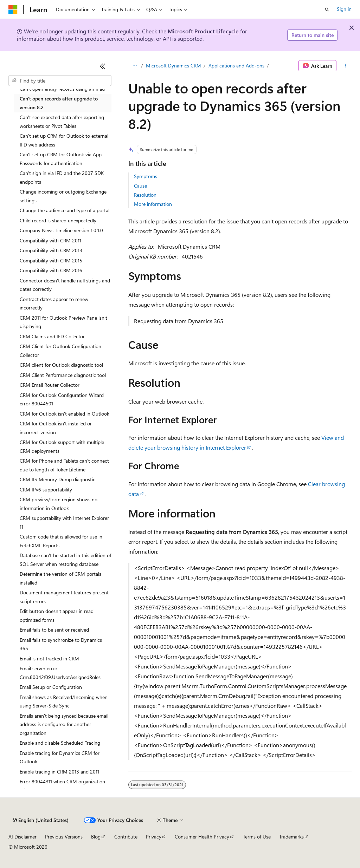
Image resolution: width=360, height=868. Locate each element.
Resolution (145, 195)
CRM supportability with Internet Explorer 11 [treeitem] (64, 522)
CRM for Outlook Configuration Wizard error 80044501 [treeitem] (62, 399)
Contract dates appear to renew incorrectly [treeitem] (54, 304)
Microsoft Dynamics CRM (173, 66)
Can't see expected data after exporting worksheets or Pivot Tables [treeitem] (62, 122)
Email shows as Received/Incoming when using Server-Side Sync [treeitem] (64, 701)
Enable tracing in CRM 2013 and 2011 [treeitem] (59, 772)
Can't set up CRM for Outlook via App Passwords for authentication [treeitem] (61, 159)
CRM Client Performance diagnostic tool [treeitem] (63, 375)
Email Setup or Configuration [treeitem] (51, 687)
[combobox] (60, 81)
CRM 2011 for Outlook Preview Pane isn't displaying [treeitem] (63, 322)
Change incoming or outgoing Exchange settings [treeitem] (63, 196)
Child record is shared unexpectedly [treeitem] (58, 220)
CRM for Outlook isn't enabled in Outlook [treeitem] (65, 414)
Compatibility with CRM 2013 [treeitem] (51, 250)
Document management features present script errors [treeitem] (64, 597)
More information (153, 204)
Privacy (154, 837)
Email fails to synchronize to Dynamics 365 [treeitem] (61, 644)
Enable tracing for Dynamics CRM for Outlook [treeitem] (60, 757)
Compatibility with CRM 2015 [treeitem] (51, 260)
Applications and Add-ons (236, 66)
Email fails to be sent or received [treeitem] (54, 630)
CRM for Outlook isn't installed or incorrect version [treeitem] (56, 428)
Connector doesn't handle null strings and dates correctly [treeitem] (65, 285)
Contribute (126, 837)
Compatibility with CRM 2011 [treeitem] (50, 240)
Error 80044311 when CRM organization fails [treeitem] (62, 786)
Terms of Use (257, 837)
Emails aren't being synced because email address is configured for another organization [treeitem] (64, 724)
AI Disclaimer (22, 837)
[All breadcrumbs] (134, 66)
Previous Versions (64, 837)
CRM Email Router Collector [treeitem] (50, 385)
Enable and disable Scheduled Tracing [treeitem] (60, 743)
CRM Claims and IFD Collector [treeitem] (52, 336)
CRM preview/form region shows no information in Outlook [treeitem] (59, 504)
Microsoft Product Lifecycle (203, 31)
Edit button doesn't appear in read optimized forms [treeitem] (57, 615)
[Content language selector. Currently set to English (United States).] (41, 820)
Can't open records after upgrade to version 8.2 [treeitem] (59, 103)
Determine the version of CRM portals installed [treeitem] (60, 578)
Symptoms (146, 176)
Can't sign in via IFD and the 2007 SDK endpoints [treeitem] (62, 177)
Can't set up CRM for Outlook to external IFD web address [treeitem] (64, 140)
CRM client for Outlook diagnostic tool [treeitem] (61, 365)
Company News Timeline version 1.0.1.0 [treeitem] (61, 230)
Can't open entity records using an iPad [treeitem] (62, 89)
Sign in (344, 9)
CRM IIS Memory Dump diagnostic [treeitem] (57, 479)
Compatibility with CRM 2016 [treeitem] (51, 270)
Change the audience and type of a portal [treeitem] (65, 210)
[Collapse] (103, 66)
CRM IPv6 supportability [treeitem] (46, 490)
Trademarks (291, 837)
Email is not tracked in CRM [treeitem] (49, 658)
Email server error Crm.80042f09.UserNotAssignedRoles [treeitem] (60, 673)
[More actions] (345, 66)
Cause (140, 186)
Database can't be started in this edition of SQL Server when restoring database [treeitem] (65, 560)
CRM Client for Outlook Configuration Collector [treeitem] (60, 351)
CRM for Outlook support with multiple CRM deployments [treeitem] (62, 446)
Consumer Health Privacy (202, 837)
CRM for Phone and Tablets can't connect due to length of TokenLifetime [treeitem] (64, 465)
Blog (96, 837)
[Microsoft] (13, 9)
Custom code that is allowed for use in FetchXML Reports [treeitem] (61, 541)
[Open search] (327, 9)
